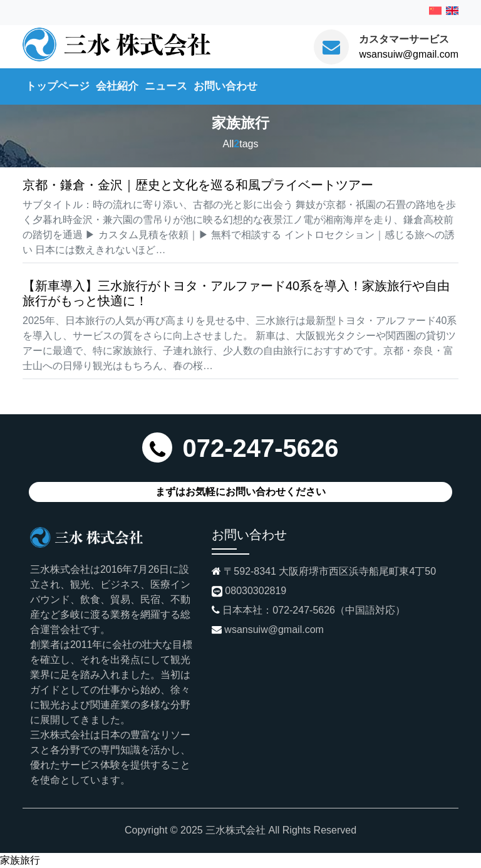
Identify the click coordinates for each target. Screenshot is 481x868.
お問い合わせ (225, 86)
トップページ (58, 86)
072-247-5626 (260, 448)
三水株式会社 (235, 830)
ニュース (166, 86)
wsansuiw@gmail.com (409, 54)
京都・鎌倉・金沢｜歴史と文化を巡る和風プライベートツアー (198, 185)
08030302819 (256, 591)
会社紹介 (117, 86)
